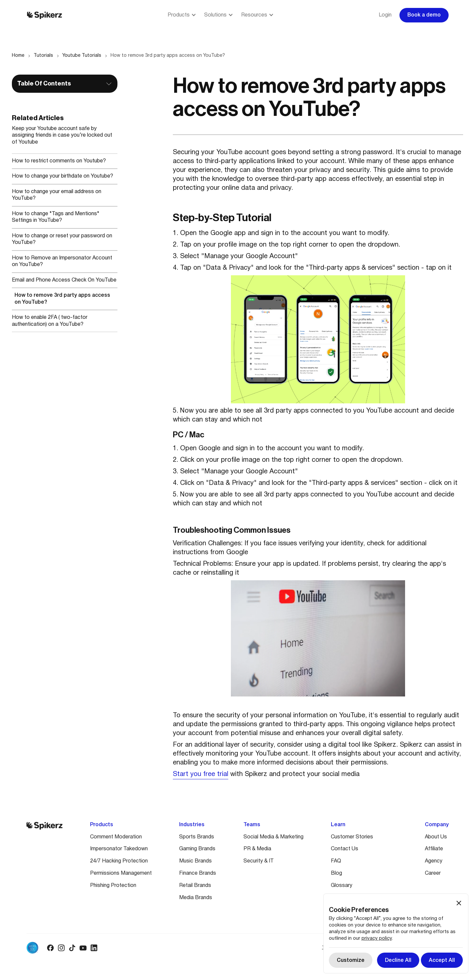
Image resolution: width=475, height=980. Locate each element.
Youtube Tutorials (82, 56)
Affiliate (434, 849)
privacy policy (377, 938)
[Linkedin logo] (94, 948)
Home (18, 56)
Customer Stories (352, 837)
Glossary (342, 886)
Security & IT (259, 861)
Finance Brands (198, 873)
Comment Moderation (116, 837)
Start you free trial (201, 774)
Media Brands (196, 898)
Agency (434, 861)
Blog (336, 873)
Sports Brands (197, 837)
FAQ (336, 861)
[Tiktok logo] (72, 948)
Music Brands (195, 861)
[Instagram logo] (61, 948)
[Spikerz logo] (45, 15)
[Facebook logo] (50, 948)
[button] (182, 15)
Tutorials (43, 56)
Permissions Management (121, 873)
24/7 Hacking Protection (119, 861)
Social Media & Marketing (273, 837)
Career (433, 873)
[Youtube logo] (83, 948)
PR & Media (257, 849)
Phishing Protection (113, 886)
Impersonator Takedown (119, 849)
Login (385, 15)
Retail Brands (195, 886)
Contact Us (345, 849)
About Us (436, 837)
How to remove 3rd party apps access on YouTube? (168, 56)
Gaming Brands (197, 849)
